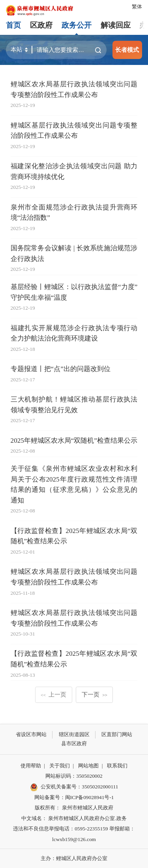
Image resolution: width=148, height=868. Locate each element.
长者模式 (127, 50)
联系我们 (117, 766)
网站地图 (88, 766)
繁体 (137, 7)
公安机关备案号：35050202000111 (74, 787)
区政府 (41, 25)
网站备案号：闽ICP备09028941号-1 (74, 797)
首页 (13, 25)
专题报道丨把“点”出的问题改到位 (61, 369)
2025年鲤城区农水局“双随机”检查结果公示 (74, 441)
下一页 (95, 694)
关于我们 (60, 766)
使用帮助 (31, 766)
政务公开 (77, 25)
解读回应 (116, 25)
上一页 (53, 694)
